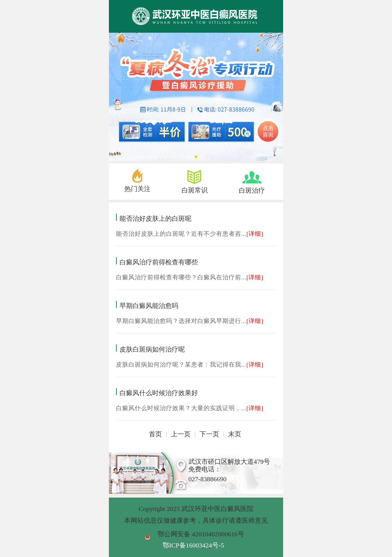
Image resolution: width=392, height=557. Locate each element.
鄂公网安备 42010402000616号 (201, 534)
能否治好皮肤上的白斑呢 (155, 219)
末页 (235, 434)
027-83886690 (207, 479)
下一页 (209, 434)
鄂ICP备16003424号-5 (193, 545)
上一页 (181, 434)
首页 (155, 434)
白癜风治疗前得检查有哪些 (159, 262)
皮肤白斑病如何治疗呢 (152, 349)
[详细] (255, 234)
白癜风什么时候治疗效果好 (159, 393)
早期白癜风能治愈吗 (149, 306)
